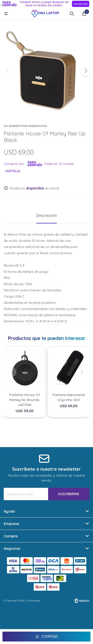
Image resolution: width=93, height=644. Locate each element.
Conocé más (81, 4)
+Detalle (13, 171)
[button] (86, 71)
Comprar (50, 637)
